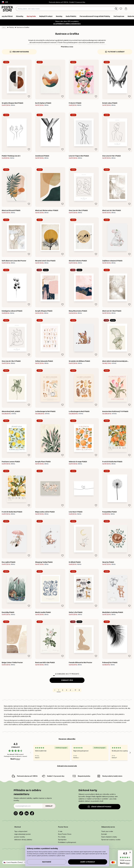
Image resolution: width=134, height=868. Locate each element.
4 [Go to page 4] (70, 690)
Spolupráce (62, 840)
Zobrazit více (67, 680)
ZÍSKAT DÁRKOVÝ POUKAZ (99, 807)
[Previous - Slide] (31, 753)
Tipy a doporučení (21, 831)
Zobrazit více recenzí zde (67, 766)
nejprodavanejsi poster (23, 834)
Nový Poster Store (65, 834)
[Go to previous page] (55, 690)
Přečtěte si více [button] (67, 47)
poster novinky (20, 837)
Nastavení (47, 862)
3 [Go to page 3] (67, 690)
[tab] (121, 9)
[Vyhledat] (116, 9)
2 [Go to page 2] (63, 690)
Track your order (107, 831)
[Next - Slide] (130, 753)
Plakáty (12, 27)
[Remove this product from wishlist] (29, 96)
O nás (60, 831)
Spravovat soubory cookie (111, 840)
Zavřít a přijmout (88, 862)
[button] (125, 858)
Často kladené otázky (109, 837)
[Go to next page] (79, 690)
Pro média (62, 837)
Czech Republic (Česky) (15, 862)
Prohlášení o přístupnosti (67, 842)
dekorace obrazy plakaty (23, 840)
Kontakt (104, 834)
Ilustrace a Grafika (23, 27)
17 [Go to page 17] (75, 690)
